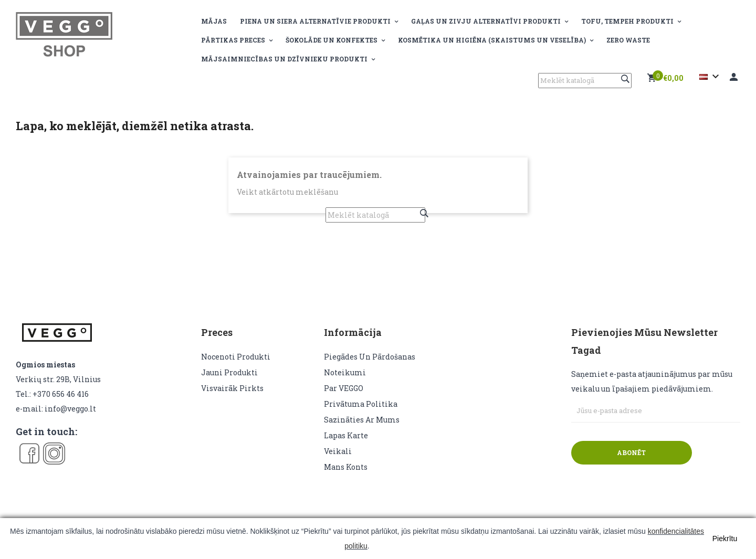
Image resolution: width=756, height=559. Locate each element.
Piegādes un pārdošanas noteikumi (370, 365)
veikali (338, 451)
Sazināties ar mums (362, 420)
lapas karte (346, 435)
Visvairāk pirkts (232, 388)
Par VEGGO (344, 388)
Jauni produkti (229, 372)
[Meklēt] (585, 81)
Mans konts (346, 467)
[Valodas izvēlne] (711, 77)
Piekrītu (725, 539)
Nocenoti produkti (236, 357)
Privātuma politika (361, 404)
